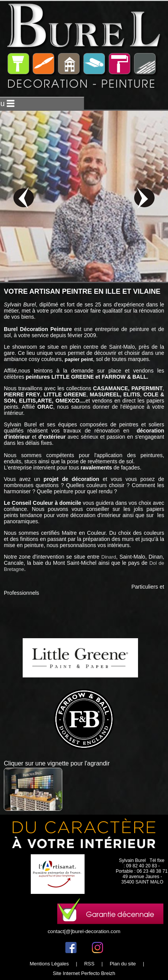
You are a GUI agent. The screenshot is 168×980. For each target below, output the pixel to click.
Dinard (109, 557)
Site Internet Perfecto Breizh (84, 973)
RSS (89, 964)
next (144, 198)
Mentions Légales (49, 964)
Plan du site (123, 964)
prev (24, 198)
